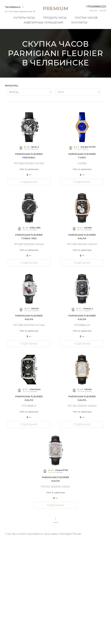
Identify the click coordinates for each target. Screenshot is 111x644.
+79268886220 (96, 7)
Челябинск (13, 7)
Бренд (14, 92)
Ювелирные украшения (44, 23)
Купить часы (24, 18)
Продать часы (55, 18)
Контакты (79, 23)
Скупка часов (86, 18)
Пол (61, 92)
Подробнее (29, 182)
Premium (56, 9)
